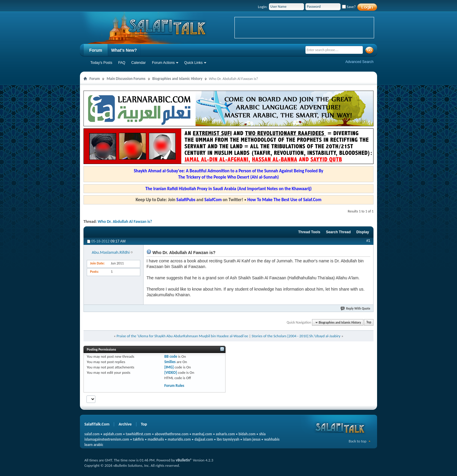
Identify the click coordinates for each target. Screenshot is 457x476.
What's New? (124, 50)
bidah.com (247, 434)
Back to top (357, 441)
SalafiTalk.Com (97, 424)
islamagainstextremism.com (107, 439)
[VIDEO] (171, 372)
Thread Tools (309, 232)
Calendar (139, 63)
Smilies (170, 362)
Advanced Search (359, 62)
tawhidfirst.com (138, 434)
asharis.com (225, 434)
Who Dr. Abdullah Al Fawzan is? (125, 222)
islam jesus (252, 439)
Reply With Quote (356, 309)
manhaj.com (202, 434)
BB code (171, 356)
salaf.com (92, 434)
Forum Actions (163, 63)
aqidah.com (112, 434)
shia (262, 434)
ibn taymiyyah (228, 439)
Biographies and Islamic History (178, 79)
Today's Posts (101, 63)
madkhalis (156, 439)
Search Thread (338, 232)
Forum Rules (174, 386)
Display (363, 232)
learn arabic (94, 445)
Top (369, 323)
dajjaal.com (204, 439)
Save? (349, 7)
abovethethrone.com (172, 434)
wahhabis (272, 439)
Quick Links (193, 63)
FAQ (122, 63)
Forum (96, 50)
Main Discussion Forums (126, 79)
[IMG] (169, 367)
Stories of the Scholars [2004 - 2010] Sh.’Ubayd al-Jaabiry (296, 336)
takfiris (138, 439)
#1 (368, 241)
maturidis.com (179, 439)
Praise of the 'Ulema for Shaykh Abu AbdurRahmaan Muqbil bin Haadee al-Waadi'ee (182, 336)
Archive (125, 424)
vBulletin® (184, 460)
